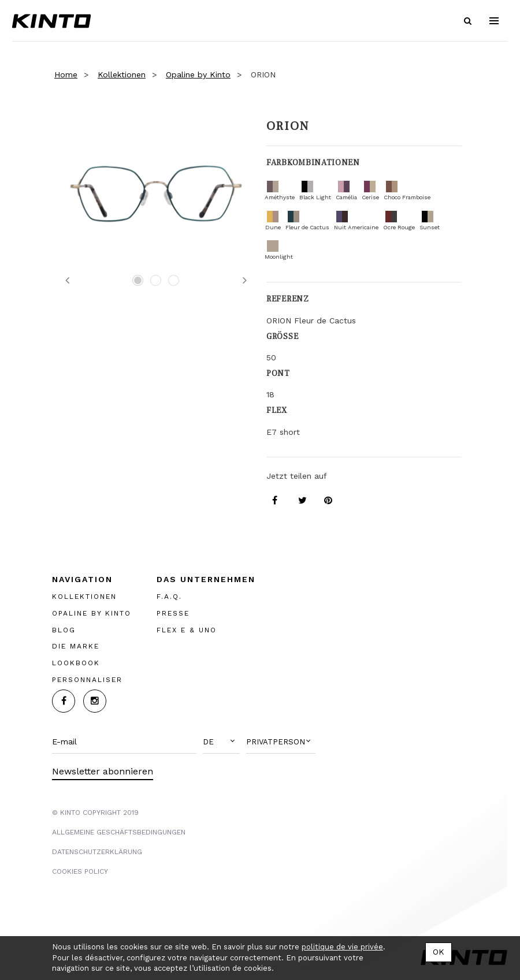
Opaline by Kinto (198, 74)
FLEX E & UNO (187, 629)
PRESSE (173, 613)
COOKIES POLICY (80, 871)
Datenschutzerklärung (97, 851)
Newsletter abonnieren (103, 771)
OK (439, 952)
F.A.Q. (169, 596)
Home (66, 74)
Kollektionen (122, 74)
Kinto (54, 21)
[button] (221, 741)
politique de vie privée (342, 947)
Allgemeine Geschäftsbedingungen (119, 832)
